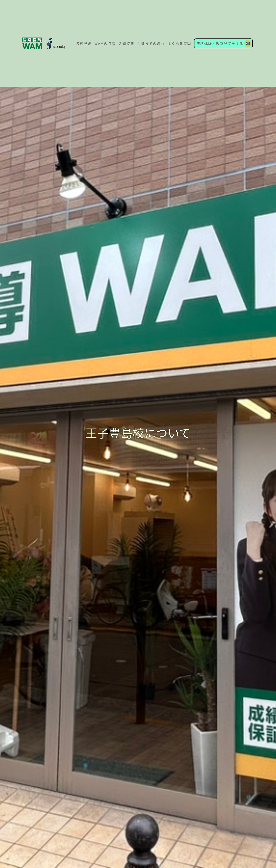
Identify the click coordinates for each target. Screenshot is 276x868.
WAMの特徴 (105, 43)
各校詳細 (84, 43)
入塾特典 (126, 43)
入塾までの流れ (151, 43)
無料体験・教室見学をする (220, 43)
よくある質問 (179, 43)
